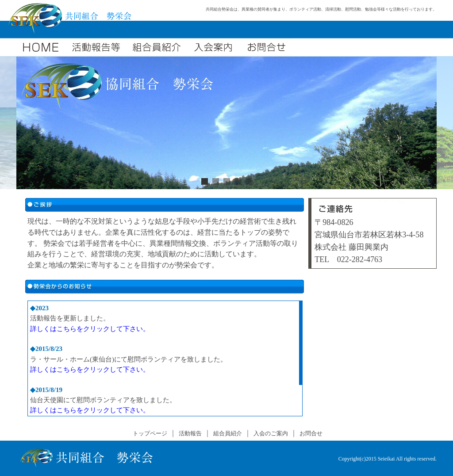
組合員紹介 (228, 434)
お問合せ (311, 434)
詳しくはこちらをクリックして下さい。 (90, 329)
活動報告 (190, 434)
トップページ (150, 434)
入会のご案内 (271, 434)
